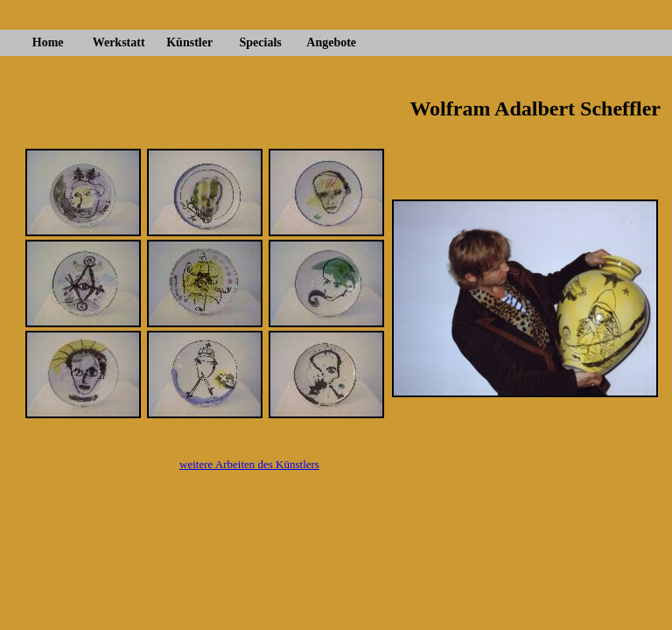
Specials (261, 42)
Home (48, 42)
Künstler (189, 42)
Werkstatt (119, 42)
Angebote (331, 42)
